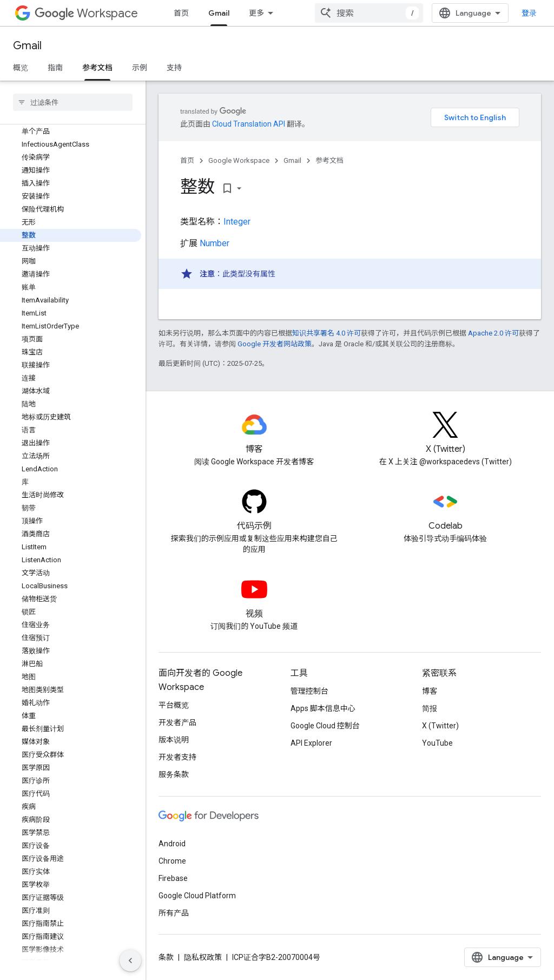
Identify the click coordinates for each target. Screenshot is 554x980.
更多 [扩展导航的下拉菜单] (256, 13)
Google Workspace (239, 160)
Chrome (172, 861)
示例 (140, 68)
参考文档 (329, 160)
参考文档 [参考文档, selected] (97, 68)
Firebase (173, 878)
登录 (529, 13)
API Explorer (311, 743)
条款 (166, 957)
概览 (21, 68)
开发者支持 (177, 757)
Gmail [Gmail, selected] (219, 13)
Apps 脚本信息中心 (323, 708)
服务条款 (174, 774)
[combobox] (369, 13)
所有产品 (174, 913)
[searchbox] (73, 102)
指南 (55, 68)
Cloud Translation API (249, 124)
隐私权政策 (203, 957)
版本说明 (174, 740)
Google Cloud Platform (197, 896)
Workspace (86, 13)
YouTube (437, 743)
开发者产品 (177, 722)
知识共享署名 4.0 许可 (327, 333)
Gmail (27, 46)
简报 (430, 708)
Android (172, 844)
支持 (174, 68)
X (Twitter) (440, 726)
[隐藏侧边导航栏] (130, 961)
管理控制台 (309, 691)
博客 (430, 691)
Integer (237, 222)
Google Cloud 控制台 (325, 726)
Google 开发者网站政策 (275, 344)
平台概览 (174, 705)
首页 (181, 13)
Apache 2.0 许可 (493, 333)
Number (215, 243)
